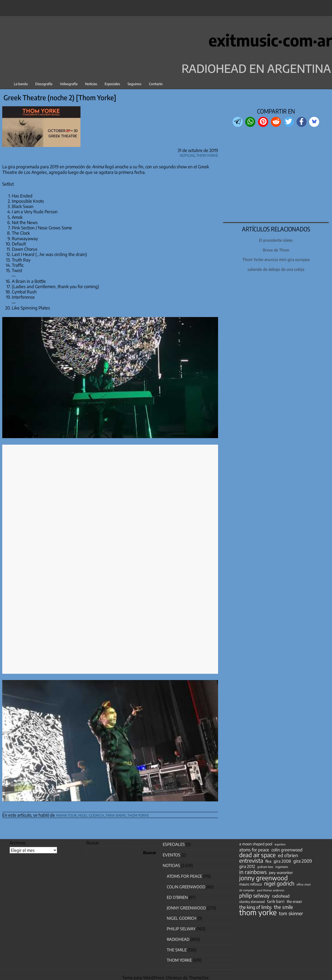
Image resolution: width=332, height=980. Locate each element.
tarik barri (116, 815)
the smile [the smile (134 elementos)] (283, 907)
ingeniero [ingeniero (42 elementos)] (282, 867)
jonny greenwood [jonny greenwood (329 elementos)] (263, 878)
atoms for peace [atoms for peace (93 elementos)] (254, 850)
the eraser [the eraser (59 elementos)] (294, 901)
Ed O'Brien (177, 897)
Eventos (172, 855)
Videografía (69, 84)
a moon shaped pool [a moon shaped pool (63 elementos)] (256, 844)
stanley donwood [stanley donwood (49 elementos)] (252, 901)
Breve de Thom (276, 250)
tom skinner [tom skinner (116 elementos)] (291, 913)
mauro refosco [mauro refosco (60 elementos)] (251, 884)
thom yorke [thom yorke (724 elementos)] (258, 912)
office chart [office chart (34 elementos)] (304, 884)
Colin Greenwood (186, 887)
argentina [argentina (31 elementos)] (280, 844)
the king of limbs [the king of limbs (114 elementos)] (255, 907)
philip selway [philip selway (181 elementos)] (254, 896)
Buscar (93, 843)
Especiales (112, 84)
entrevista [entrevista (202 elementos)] (251, 861)
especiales (174, 844)
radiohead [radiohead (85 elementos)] (281, 896)
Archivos (18, 843)
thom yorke (138, 815)
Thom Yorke (207, 155)
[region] (276, 175)
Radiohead (178, 939)
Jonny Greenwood (186, 908)
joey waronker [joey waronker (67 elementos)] (281, 872)
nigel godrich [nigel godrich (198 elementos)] (279, 884)
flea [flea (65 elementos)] (268, 861)
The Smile (177, 950)
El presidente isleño (276, 240)
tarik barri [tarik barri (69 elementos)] (276, 901)
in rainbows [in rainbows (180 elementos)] (253, 872)
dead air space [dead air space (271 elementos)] (257, 855)
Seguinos (134, 84)
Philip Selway (181, 929)
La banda (21, 84)
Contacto (156, 84)
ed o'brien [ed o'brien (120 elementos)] (288, 855)
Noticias (91, 84)
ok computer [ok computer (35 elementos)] (247, 890)
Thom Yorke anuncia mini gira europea (276, 259)
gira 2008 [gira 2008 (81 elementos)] (282, 861)
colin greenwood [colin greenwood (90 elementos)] (287, 850)
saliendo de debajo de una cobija (276, 269)
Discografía (44, 84)
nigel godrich (91, 815)
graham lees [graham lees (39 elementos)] (265, 867)
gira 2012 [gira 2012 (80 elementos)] (247, 866)
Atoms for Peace (184, 876)
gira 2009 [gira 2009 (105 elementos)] (303, 861)
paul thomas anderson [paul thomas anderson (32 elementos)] (271, 890)
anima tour (66, 815)
